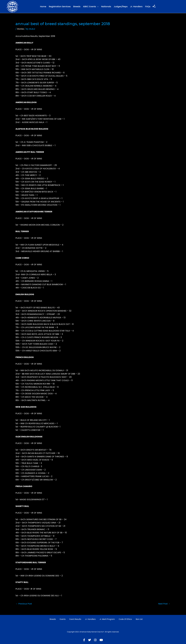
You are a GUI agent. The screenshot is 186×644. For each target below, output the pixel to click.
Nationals (106, 7)
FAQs (148, 7)
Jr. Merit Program (107, 619)
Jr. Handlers (136, 7)
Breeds (77, 7)
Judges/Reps (121, 7)
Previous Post (24, 604)
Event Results (75, 619)
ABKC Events (90, 7)
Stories (21, 29)
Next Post (164, 604)
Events (63, 619)
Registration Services (60, 7)
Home (43, 7)
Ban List (139, 619)
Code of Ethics (125, 619)
